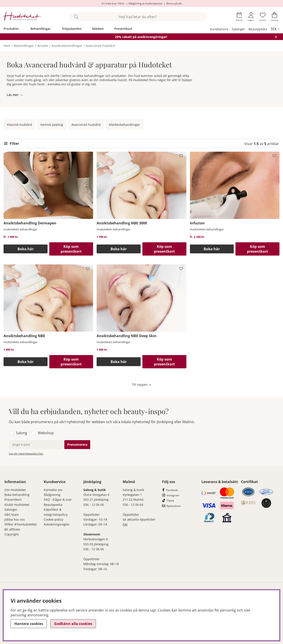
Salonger (238, 29)
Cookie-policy (54, 519)
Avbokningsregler (57, 524)
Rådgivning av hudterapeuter (146, 3)
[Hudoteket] (22, 17)
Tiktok (170, 501)
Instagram (173, 495)
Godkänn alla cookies (73, 624)
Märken (98, 29)
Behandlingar (41, 29)
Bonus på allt (174, 3)
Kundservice (219, 29)
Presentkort (123, 29)
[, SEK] (275, 29)
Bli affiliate (12, 529)
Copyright (12, 534)
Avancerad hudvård (100, 46)
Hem (7, 46)
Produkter (11, 29)
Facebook (172, 490)
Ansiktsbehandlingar (67, 46)
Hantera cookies (29, 624)
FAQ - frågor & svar (58, 500)
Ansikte (43, 46)
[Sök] (138, 17)
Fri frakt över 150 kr (113, 3)
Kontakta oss (53, 490)
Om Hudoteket (15, 490)
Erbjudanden (72, 29)
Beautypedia (258, 29)
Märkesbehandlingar (124, 125)
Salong (22, 433)
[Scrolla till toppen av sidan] (141, 385)
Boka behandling (17, 495)
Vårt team (12, 515)
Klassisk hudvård (19, 125)
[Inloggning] (251, 17)
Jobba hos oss (15, 519)
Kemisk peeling (52, 125)
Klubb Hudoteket (17, 505)
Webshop (46, 433)
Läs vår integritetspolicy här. (26, 454)
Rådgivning (52, 495)
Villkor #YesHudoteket (21, 524)
